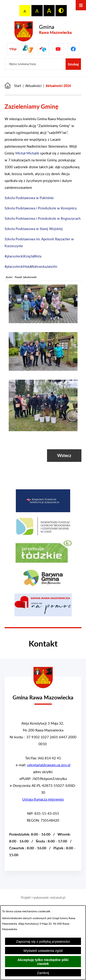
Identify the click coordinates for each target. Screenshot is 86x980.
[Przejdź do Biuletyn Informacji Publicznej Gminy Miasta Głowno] (13, 49)
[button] (43, 322)
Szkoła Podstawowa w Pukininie (29, 198)
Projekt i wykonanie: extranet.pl (43, 897)
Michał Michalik (27, 153)
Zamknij (43, 973)
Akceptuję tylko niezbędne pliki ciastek (43, 962)
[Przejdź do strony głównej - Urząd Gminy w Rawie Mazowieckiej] (43, 695)
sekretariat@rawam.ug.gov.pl (49, 765)
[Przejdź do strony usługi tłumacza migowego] (28, 49)
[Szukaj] (73, 64)
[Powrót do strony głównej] (13, 86)
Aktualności (33, 86)
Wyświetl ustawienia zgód (43, 951)
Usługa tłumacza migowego (43, 799)
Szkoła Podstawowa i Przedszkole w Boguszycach (43, 218)
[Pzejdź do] (43, 49)
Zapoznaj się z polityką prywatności (43, 941)
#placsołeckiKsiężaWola (23, 256)
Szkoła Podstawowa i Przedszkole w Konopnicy (41, 208)
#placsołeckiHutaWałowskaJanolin (31, 266)
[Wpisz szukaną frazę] (35, 64)
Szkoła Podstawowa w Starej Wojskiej (34, 229)
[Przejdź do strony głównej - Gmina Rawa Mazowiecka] (43, 32)
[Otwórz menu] (81, 5)
